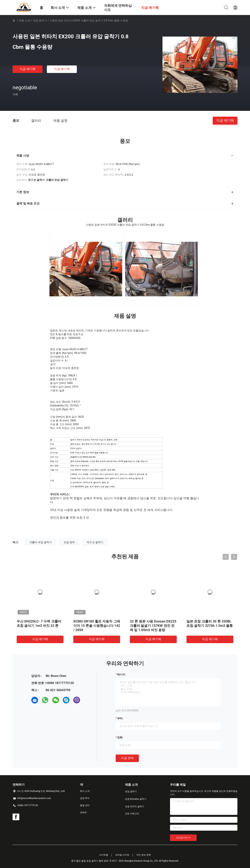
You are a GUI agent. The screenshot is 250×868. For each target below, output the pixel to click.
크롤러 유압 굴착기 (41, 542)
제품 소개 (24, 20)
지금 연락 (127, 758)
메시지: (121, 674)
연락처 (83, 812)
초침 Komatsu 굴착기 (136, 799)
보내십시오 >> (183, 838)
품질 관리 (85, 805)
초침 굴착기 (40, 20)
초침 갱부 (69, 542)
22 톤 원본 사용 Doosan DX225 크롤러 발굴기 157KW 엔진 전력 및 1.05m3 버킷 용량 (153, 626)
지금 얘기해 (28, 69)
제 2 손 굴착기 (95, 542)
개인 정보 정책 (144, 855)
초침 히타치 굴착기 (135, 806)
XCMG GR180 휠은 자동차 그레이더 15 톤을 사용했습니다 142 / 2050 (97, 626)
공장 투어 (85, 798)
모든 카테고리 (132, 814)
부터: (120, 718)
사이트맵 (104, 855)
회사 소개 (85, 791)
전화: (120, 737)
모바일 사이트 (122, 855)
